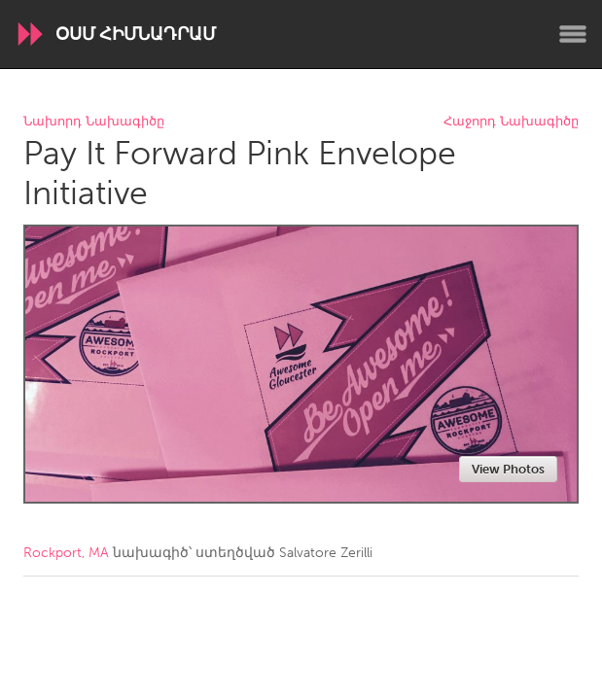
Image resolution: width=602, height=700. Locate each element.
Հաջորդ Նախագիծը (511, 122)
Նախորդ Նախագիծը (94, 122)
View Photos (508, 469)
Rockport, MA (66, 553)
